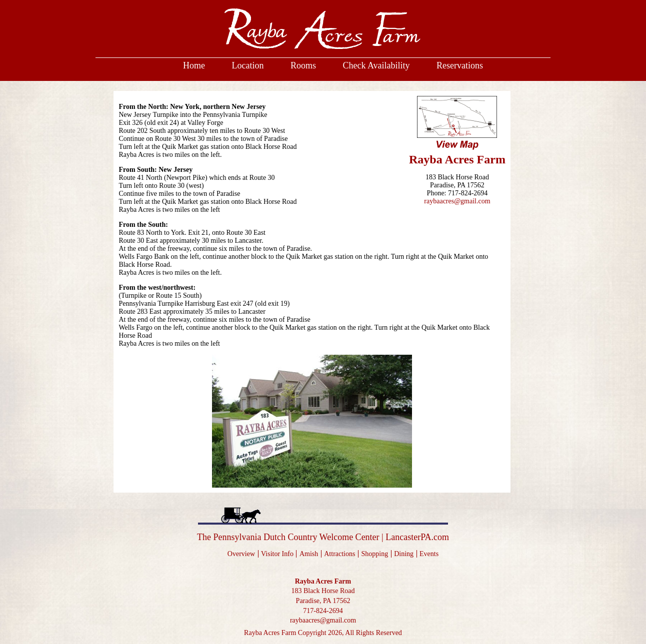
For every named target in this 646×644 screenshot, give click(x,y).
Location (247, 65)
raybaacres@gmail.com (457, 201)
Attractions (339, 554)
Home (194, 65)
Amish (309, 554)
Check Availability (376, 65)
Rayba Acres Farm (323, 581)
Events (429, 554)
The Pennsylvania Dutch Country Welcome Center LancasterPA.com (323, 537)
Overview (241, 554)
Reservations (460, 65)
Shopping (374, 554)
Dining (404, 554)
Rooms (303, 65)
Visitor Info (277, 554)
